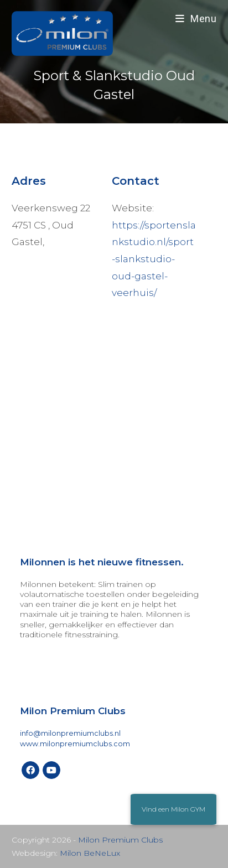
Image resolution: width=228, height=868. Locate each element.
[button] (173, 809)
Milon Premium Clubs (120, 840)
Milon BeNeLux (90, 853)
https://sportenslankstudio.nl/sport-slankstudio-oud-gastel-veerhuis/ (154, 259)
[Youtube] (51, 770)
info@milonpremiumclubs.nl (70, 733)
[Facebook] (30, 770)
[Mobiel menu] (196, 19)
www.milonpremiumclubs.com (75, 744)
